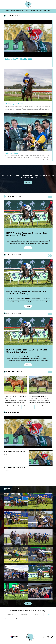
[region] (28, 466)
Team (11, 11)
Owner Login (47, 11)
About (8, 11)
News (26, 11)
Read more (28, 248)
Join (48, 615)
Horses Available (16, 11)
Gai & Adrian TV (31, 11)
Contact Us (41, 11)
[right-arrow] (51, 197)
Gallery (36, 11)
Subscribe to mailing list (12, 618)
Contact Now (28, 182)
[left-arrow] (49, 197)
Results (22, 11)
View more (28, 604)
